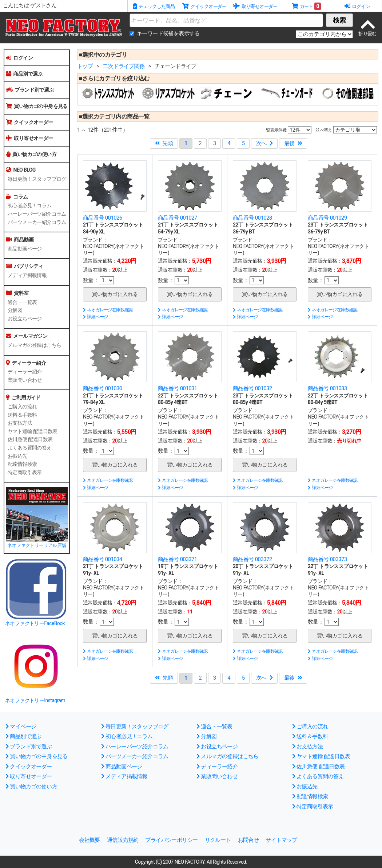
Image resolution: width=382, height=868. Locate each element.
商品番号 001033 (327, 388)
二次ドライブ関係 (124, 66)
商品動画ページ (25, 249)
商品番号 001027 (178, 218)
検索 (339, 20)
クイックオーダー (29, 122)
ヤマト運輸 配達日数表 (33, 431)
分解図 (15, 310)
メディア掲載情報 (27, 275)
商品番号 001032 (252, 388)
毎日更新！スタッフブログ (37, 179)
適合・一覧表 (22, 302)
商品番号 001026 (103, 218)
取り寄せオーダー (29, 138)
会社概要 (89, 840)
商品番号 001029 (327, 218)
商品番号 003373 (327, 559)
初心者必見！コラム (30, 205)
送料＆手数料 (22, 415)
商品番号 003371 (178, 559)
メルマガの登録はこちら (34, 345)
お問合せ (248, 840)
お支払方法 (20, 423)
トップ (85, 66)
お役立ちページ (25, 319)
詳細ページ (95, 317)
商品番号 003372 (252, 559)
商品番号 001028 (252, 218)
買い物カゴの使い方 (31, 154)
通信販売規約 (123, 840)
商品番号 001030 (103, 388)
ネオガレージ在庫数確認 (108, 310)
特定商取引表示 (25, 472)
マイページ (21, 727)
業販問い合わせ (25, 380)
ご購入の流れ (22, 407)
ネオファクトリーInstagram (35, 700)
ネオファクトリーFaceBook (35, 623)
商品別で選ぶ (24, 74)
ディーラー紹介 (25, 372)
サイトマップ (281, 840)
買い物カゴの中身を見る (37, 106)
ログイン (19, 58)
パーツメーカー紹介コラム (37, 222)
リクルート (218, 840)
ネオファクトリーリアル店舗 (37, 545)
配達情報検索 (22, 464)
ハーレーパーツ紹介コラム (37, 214)
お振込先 (17, 456)
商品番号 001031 (178, 388)
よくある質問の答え (30, 448)
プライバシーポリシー (171, 840)
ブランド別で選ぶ (30, 90)
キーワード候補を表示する (168, 33)
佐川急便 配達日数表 (30, 439)
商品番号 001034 (103, 559)
